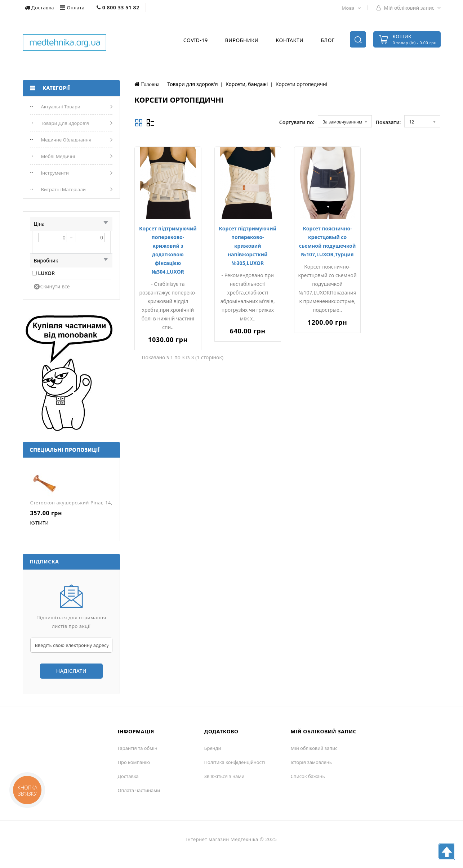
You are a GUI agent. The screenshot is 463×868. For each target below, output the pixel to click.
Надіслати (71, 671)
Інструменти (55, 173)
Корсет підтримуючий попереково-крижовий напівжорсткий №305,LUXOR (248, 246)
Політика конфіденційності (235, 762)
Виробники (242, 40)
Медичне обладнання (66, 140)
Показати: (388, 122)
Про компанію (134, 762)
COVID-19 (196, 40)
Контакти (290, 40)
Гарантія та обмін (138, 748)
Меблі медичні (58, 156)
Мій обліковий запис (314, 748)
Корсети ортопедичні (302, 84)
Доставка (40, 8)
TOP (447, 852)
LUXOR (47, 273)
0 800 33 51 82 (118, 7)
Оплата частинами (139, 790)
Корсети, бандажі (247, 84)
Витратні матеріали (64, 189)
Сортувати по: (297, 122)
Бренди (213, 748)
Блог (328, 40)
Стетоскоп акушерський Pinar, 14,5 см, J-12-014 (88, 503)
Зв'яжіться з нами (224, 776)
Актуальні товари (61, 107)
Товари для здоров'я (65, 123)
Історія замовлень (311, 762)
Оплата (73, 8)
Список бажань (308, 776)
